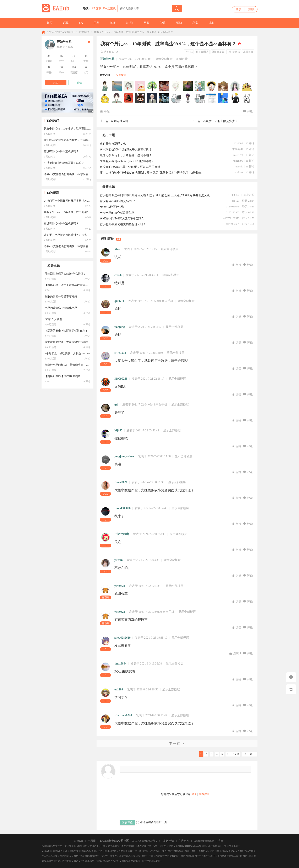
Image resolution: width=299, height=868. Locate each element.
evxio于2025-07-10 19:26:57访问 (188, 98)
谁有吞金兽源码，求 (113, 144)
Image (137, 769)
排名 (211, 23)
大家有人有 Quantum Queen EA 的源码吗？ (127, 161)
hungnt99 (238, 161)
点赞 (237, 265)
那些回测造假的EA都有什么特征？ (65, 274)
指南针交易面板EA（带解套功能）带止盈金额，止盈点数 (79, 365)
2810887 (238, 143)
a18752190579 (231, 218)
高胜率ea (248, 52)
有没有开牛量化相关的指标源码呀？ (123, 224)
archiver (79, 841)
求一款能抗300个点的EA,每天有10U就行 (126, 150)
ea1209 (119, 689)
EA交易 (97, 8)
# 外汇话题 (51, 279)
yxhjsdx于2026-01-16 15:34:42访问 (188, 86)
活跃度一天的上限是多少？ (220, 121)
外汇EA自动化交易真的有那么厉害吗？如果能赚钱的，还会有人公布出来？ (89, 140)
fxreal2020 (121, 482)
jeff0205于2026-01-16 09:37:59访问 (200, 86)
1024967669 (233, 224)
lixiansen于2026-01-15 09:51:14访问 (223, 86)
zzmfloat (238, 172)
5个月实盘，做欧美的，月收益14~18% (67, 353)
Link (144, 769)
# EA (47, 290)
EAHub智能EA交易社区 (61, 32)
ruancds (239, 166)
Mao (117, 249)
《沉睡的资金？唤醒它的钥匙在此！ (66, 331)
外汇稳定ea (234, 52)
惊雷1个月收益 (53, 319)
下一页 (248, 754)
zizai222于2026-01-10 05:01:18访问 (105, 98)
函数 (147, 23)
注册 (251, 9)
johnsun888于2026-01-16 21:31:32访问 (152, 86)
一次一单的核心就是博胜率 (117, 213)
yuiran (119, 560)
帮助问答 (84, 32)
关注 (56, 83)
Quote (150, 769)
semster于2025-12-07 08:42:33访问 (164, 98)
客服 (221, 841)
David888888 (123, 508)
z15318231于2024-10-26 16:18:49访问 (247, 98)
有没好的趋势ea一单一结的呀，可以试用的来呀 (130, 167)
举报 (105, 111)
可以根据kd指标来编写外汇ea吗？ (64, 163)
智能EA (113, 52)
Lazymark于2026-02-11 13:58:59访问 (141, 86)
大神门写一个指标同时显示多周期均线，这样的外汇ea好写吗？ (81, 201)
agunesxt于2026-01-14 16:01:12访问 (235, 86)
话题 (66, 23)
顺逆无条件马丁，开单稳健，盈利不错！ (126, 155)
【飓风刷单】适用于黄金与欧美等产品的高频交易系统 (77, 285)
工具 (96, 23)
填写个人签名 (65, 47)
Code (156, 769)
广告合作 (184, 841)
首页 (50, 23)
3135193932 (233, 212)
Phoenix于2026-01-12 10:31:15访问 (247, 86)
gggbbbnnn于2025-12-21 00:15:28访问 (141, 98)
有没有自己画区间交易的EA (118, 201)
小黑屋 (92, 841)
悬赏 (195, 23)
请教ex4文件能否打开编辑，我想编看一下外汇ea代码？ (77, 174)
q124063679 (233, 206)
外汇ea (189, 52)
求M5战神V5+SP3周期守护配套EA (122, 219)
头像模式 (121, 75)
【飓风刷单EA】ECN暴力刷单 (63, 376)
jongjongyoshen (124, 456)
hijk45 (118, 430)
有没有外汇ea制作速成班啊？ (61, 151)
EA (81, 23)
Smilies (162, 769)
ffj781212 (120, 353)
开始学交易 (107, 59)
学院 (163, 23)
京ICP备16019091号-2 (145, 841)
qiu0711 (119, 301)
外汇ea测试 (202, 52)
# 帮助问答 (50, 134)
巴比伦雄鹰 (122, 534)
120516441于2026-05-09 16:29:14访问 (105, 86)
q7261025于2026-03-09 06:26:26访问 (129, 86)
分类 (103, 52)
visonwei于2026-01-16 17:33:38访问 (176, 86)
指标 (113, 23)
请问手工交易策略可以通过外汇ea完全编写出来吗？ (75, 235)
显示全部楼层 (164, 59)
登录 (238, 9)
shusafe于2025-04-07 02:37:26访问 (212, 98)
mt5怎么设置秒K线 (112, 207)
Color (131, 769)
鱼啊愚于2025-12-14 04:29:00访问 (152, 98)
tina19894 (120, 664)
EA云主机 (110, 8)
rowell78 (238, 155)
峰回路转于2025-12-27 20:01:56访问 (129, 98)
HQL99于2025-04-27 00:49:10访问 (200, 98)
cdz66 (118, 275)
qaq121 (235, 201)
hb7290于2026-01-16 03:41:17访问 (212, 86)
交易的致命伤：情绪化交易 (61, 308)
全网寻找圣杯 (120, 121)
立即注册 (204, 794)
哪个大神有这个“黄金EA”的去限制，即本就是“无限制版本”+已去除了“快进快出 (151, 173)
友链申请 (169, 841)
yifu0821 (120, 586)
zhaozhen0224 (123, 715)
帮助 (179, 23)
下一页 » (177, 744)
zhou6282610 (123, 638)
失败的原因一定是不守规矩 (61, 296)
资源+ (130, 23)
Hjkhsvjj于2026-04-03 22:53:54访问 (117, 86)
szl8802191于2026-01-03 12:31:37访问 (117, 98)
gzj (116, 405)
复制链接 (182, 59)
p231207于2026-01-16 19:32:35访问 (164, 86)
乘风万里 (238, 149)
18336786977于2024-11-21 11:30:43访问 (223, 98)
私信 (79, 83)
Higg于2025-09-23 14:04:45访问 (176, 98)
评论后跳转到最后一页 (152, 822)
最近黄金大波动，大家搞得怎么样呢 (66, 342)
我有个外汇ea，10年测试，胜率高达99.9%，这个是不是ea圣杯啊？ (134, 32)
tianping (120, 327)
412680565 (234, 195)
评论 (248, 111)
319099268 (121, 379)
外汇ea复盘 (218, 52)
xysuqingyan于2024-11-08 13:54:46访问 (235, 98)
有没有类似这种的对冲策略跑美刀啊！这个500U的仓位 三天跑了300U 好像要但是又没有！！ (157, 195)
